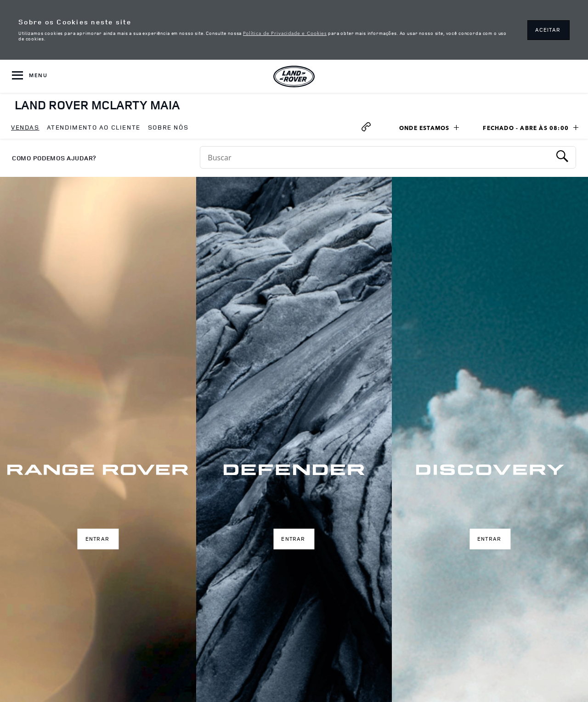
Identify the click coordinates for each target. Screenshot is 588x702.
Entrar (97, 539)
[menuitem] (25, 128)
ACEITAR (548, 30)
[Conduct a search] (376, 157)
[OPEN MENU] (30, 76)
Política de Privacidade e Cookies (285, 33)
